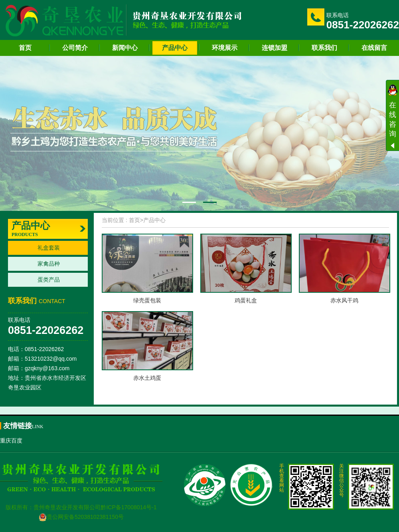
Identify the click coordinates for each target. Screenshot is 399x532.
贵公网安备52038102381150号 (81, 517)
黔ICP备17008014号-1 (128, 507)
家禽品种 (49, 264)
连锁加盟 (275, 48)
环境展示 (225, 48)
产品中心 (175, 48)
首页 (25, 48)
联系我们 (324, 48)
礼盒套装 (49, 248)
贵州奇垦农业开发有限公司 (67, 507)
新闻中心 (125, 48)
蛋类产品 (49, 280)
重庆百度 (11, 441)
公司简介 (75, 48)
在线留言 (374, 48)
